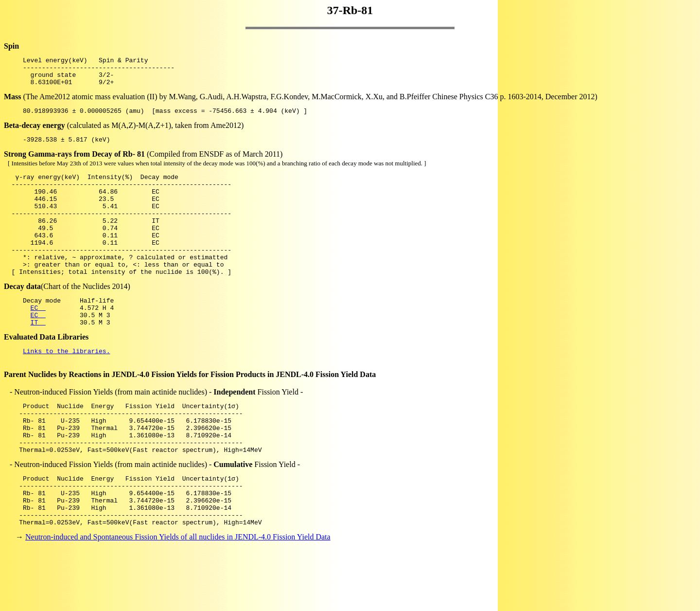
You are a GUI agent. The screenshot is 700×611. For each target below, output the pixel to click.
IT (38, 357)
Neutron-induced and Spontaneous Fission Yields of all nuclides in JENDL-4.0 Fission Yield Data (178, 594)
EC (38, 340)
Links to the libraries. (66, 387)
